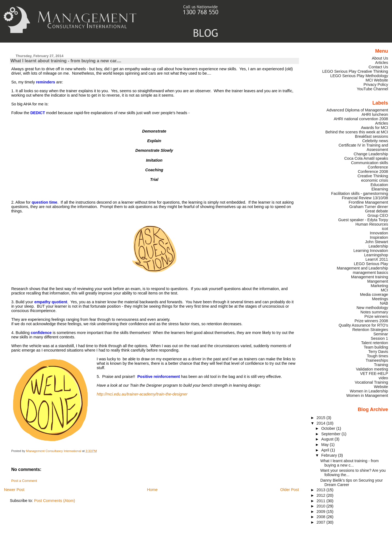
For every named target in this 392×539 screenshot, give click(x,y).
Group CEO (378, 215)
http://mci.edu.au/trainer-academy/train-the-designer (142, 394)
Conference (378, 167)
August (328, 439)
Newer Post (14, 490)
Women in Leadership (369, 391)
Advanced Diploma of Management (357, 110)
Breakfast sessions (372, 136)
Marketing (380, 286)
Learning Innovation (371, 251)
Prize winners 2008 (371, 321)
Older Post (290, 490)
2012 (321, 495)
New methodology (372, 308)
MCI (384, 290)
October (329, 428)
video (383, 378)
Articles (382, 63)
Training (381, 365)
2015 (321, 418)
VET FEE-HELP (374, 374)
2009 (321, 512)
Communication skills (370, 163)
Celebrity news (375, 141)
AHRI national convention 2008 (361, 119)
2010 (321, 506)
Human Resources (372, 224)
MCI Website (377, 80)
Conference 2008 (373, 172)
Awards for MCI (375, 128)
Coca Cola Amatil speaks (366, 158)
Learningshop (376, 255)
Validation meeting (372, 369)
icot (385, 229)
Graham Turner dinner (369, 207)
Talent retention (374, 343)
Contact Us (378, 67)
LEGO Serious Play (371, 264)
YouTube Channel (373, 89)
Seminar (381, 334)
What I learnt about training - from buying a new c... (350, 463)
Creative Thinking (373, 176)
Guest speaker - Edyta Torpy (363, 220)
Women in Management (367, 395)
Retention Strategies (370, 330)
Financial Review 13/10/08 (365, 198)
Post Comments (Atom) (55, 501)
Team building (376, 347)
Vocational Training (371, 382)
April (326, 450)
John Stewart (377, 242)
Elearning (380, 189)
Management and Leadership (362, 268)
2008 (321, 517)
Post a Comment (24, 481)
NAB (384, 303)
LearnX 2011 (377, 259)
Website (381, 387)
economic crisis (374, 180)
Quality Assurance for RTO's (363, 325)
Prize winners (376, 316)
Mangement (378, 281)
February (330, 455)
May (325, 445)
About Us (380, 58)
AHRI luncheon (375, 114)
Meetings (380, 299)
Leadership (378, 246)
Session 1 (380, 338)
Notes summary (374, 312)
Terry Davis (378, 352)
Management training (370, 277)
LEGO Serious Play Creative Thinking (355, 71)
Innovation (379, 233)
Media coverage (374, 294)
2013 (321, 490)
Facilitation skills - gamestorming (359, 193)
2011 (321, 501)
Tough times (377, 356)
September (331, 434)
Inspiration (379, 237)
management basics (370, 273)
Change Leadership (371, 154)
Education (379, 185)
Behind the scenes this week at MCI (357, 132)
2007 (321, 522)
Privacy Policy (376, 85)
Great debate (377, 211)
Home (152, 490)
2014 (321, 423)
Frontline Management (368, 202)
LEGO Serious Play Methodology (359, 76)
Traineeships (377, 360)
